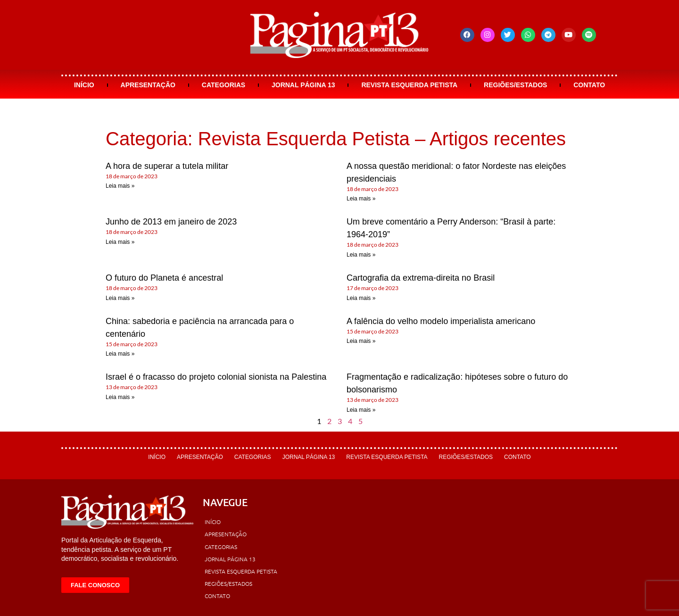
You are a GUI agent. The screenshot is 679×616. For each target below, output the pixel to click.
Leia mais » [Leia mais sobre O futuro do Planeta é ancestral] (120, 298)
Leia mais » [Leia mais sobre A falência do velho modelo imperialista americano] (361, 341)
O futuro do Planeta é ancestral (164, 278)
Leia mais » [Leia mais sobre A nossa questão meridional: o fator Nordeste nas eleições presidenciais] (361, 199)
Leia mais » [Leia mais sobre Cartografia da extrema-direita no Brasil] (361, 298)
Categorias (224, 85)
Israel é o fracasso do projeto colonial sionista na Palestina (216, 377)
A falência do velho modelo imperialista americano (441, 321)
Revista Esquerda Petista (409, 85)
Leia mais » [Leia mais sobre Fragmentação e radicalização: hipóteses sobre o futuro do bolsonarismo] (361, 410)
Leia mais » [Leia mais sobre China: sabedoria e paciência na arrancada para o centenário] (120, 354)
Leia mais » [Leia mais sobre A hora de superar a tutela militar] (120, 186)
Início (84, 85)
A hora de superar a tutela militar (167, 166)
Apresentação (148, 85)
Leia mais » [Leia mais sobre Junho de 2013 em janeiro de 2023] (120, 242)
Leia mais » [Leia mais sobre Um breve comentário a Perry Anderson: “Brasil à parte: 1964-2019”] (361, 255)
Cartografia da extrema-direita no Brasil (421, 278)
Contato (589, 85)
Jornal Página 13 (303, 85)
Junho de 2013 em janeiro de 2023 (171, 222)
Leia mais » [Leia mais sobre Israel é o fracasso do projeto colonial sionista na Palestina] (120, 397)
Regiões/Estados (515, 85)
